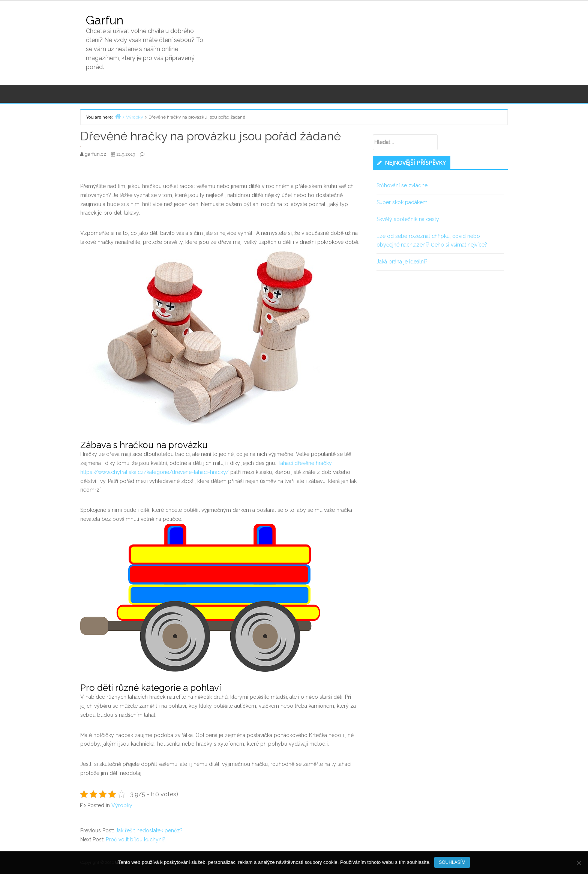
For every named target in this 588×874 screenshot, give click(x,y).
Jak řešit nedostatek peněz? (149, 830)
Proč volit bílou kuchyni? (136, 839)
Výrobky (122, 805)
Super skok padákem (402, 202)
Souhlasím (452, 862)
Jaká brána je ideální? (402, 262)
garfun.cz (96, 154)
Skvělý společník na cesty (408, 219)
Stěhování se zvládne (402, 185)
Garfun (105, 20)
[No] (579, 863)
